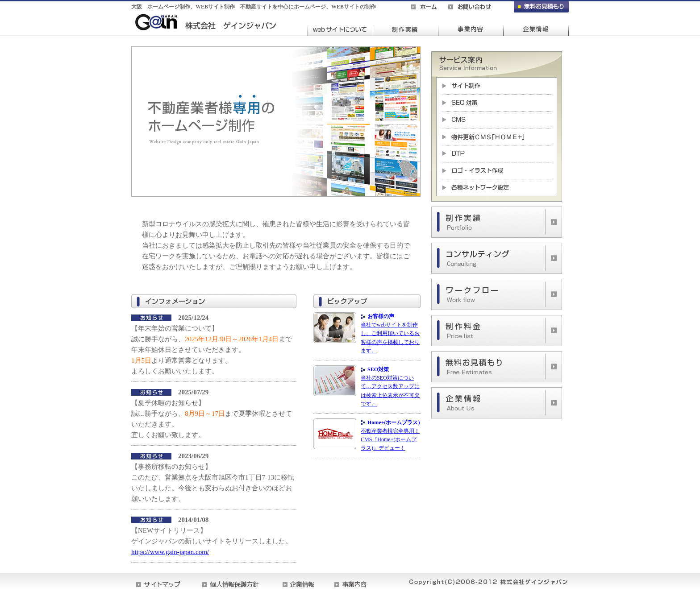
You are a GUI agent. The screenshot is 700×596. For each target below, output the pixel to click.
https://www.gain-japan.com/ (170, 552)
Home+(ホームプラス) (394, 422)
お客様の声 (381, 316)
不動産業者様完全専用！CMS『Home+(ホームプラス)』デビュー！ (390, 439)
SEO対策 (378, 369)
